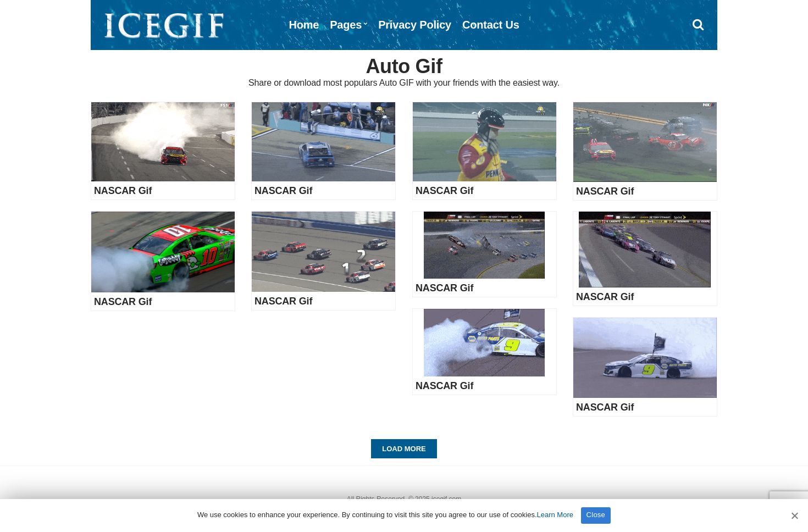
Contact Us (491, 25)
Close (596, 515)
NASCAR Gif (123, 191)
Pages (346, 25)
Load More (404, 449)
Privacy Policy (415, 25)
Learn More (555, 515)
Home (304, 25)
